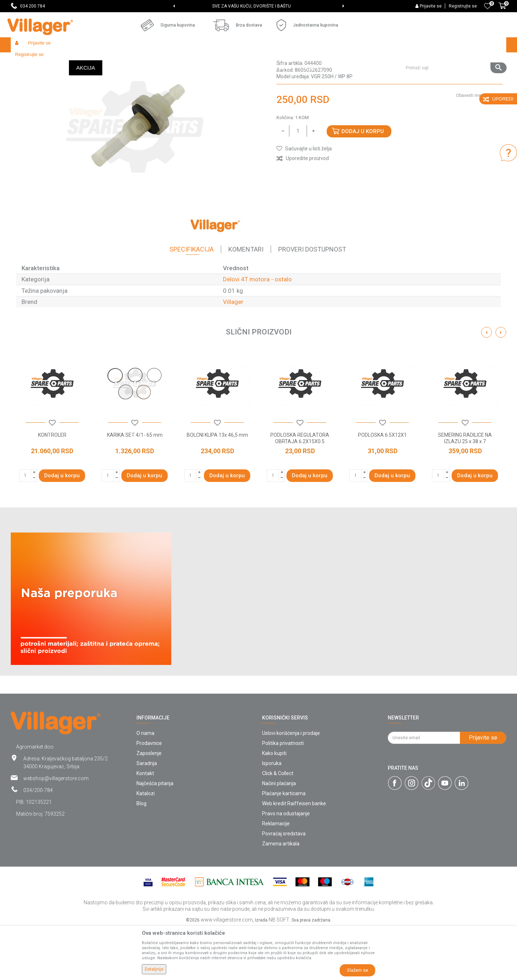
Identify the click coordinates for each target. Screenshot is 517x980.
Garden (76, 60)
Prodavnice (149, 796)
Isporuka (272, 816)
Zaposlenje (149, 806)
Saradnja (147, 816)
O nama (145, 786)
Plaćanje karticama (284, 846)
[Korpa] (502, 10)
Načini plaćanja (279, 836)
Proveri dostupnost (312, 302)
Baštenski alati (104, 60)
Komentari (246, 302)
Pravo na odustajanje (286, 866)
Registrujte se (463, 6)
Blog (141, 856)
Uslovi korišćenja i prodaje (291, 786)
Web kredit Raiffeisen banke (294, 856)
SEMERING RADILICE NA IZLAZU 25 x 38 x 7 (465, 491)
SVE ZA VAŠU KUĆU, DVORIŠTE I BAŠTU (258, 6)
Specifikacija (192, 302)
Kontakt (145, 826)
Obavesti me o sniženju (479, 148)
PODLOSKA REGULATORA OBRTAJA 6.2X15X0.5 (300, 491)
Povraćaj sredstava (284, 886)
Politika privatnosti (283, 796)
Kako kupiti (274, 806)
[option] (259, 6)
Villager (233, 354)
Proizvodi (53, 60)
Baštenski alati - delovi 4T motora (159, 60)
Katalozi (146, 846)
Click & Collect (278, 826)
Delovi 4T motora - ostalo (225, 60)
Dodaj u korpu (363, 184)
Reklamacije (276, 876)
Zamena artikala (281, 896)
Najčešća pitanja (155, 836)
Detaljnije (154, 969)
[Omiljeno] (488, 6)
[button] (453, 45)
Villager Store (25, 60)
